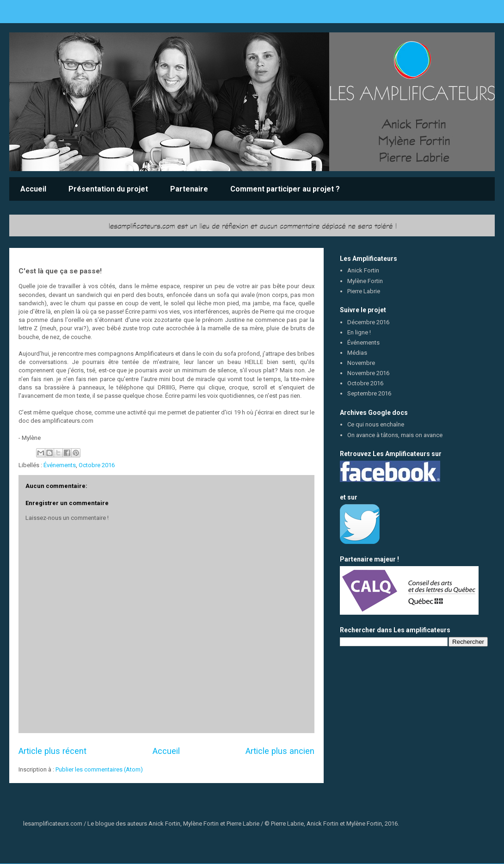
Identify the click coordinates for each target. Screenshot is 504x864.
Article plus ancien (280, 751)
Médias (357, 353)
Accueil (33, 189)
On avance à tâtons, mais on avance (395, 435)
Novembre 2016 (368, 373)
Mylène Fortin (365, 281)
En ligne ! (359, 332)
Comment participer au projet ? (285, 189)
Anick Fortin (363, 270)
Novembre (361, 363)
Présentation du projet (108, 189)
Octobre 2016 (97, 465)
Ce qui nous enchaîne (376, 424)
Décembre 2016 (368, 322)
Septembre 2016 (369, 393)
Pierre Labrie (364, 291)
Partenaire (189, 189)
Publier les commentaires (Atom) (99, 769)
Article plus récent (52, 751)
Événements (60, 465)
